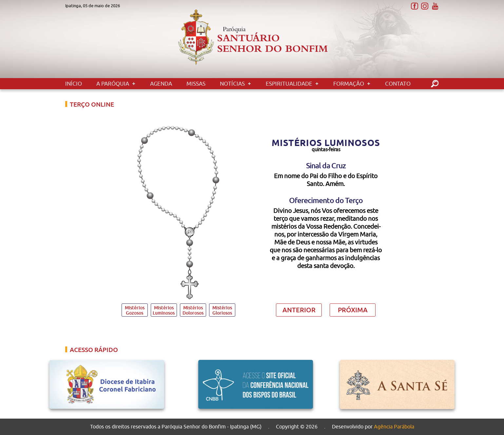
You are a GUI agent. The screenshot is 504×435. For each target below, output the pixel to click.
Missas (196, 84)
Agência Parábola (394, 427)
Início (74, 84)
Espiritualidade (289, 84)
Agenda (161, 84)
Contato (398, 84)
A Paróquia (113, 84)
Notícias (232, 84)
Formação (349, 84)
